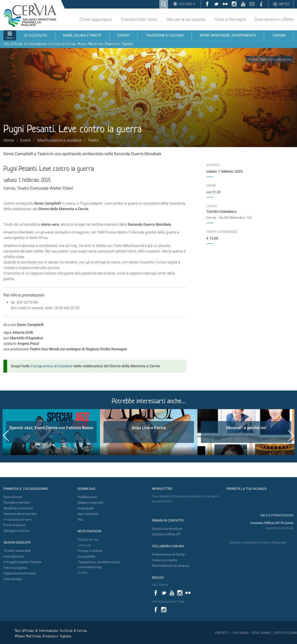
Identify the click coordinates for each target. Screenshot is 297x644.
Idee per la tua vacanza (186, 19)
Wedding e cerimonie (18, 508)
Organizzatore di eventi (20, 573)
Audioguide (86, 508)
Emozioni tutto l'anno (139, 19)
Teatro (93, 140)
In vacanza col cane (17, 520)
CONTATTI (222, 633)
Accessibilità (87, 557)
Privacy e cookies (90, 551)
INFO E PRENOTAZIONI (277, 515)
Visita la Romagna (230, 19)
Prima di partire (14, 525)
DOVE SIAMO (261, 633)
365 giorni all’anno (16, 531)
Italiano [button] (187, 4)
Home (9, 140)
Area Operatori (14, 557)
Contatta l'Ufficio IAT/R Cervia (272, 523)
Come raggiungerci (96, 19)
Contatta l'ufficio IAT (166, 534)
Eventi (26, 140)
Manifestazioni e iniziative (59, 140)
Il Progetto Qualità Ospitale (22, 562)
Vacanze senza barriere (20, 514)
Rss (80, 520)
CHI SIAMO (240, 633)
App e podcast (88, 514)
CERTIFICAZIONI (285, 633)
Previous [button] (6, 436)
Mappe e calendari (91, 503)
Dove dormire (13, 497)
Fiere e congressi (15, 568)
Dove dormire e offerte (274, 19)
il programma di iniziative (52, 366)
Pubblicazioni (87, 497)
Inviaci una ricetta (165, 560)
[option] (51, 432)
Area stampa (13, 579)
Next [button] (291, 436)
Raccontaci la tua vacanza (171, 566)
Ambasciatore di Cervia (168, 554)
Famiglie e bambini (17, 503)
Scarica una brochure (167, 529)
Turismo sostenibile (17, 551)
